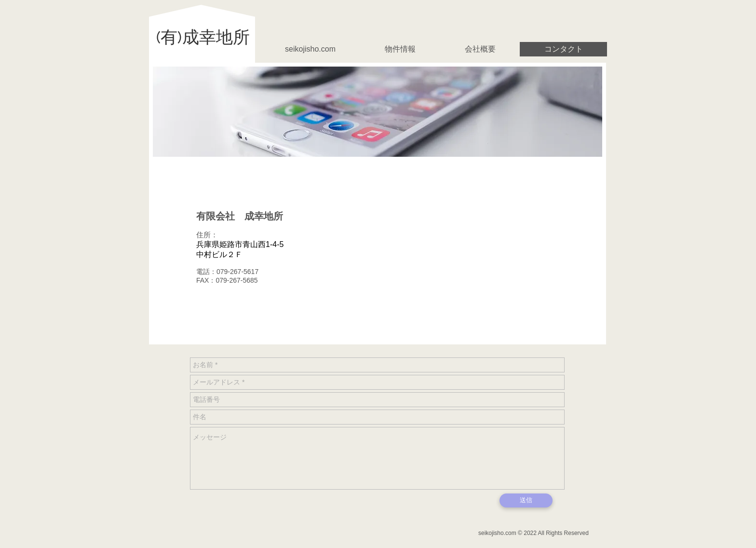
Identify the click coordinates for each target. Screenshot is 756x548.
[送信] (526, 500)
